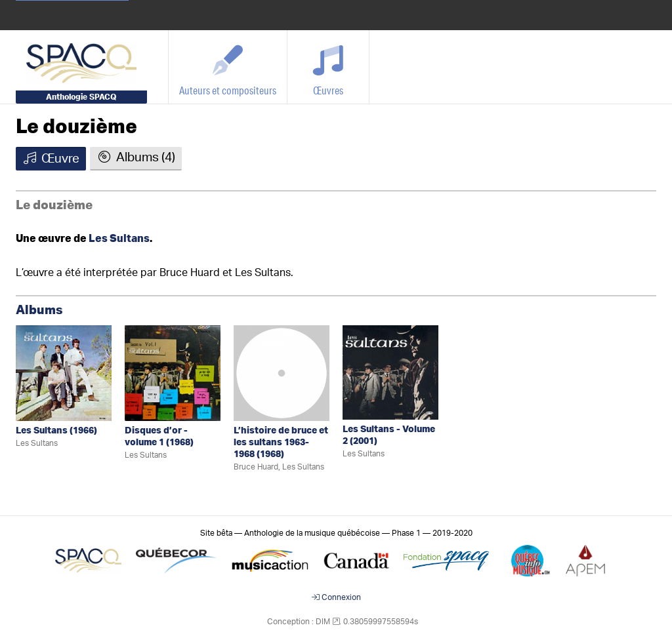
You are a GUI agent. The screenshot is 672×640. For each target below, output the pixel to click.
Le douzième (76, 127)
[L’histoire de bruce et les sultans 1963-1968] (282, 373)
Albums (39, 310)
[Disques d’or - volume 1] (173, 373)
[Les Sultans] (64, 373)
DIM (323, 622)
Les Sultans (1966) (56, 431)
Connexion (336, 597)
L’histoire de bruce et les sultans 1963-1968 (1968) (281, 443)
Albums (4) (136, 157)
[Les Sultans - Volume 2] (390, 372)
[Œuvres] (328, 67)
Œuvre (51, 159)
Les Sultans (119, 239)
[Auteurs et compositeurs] (228, 67)
